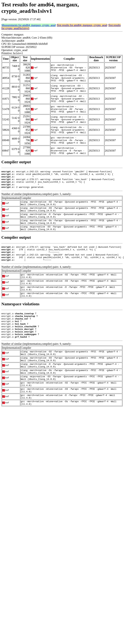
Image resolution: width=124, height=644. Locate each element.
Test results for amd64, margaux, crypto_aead (82, 25)
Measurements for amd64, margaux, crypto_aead (29, 25)
